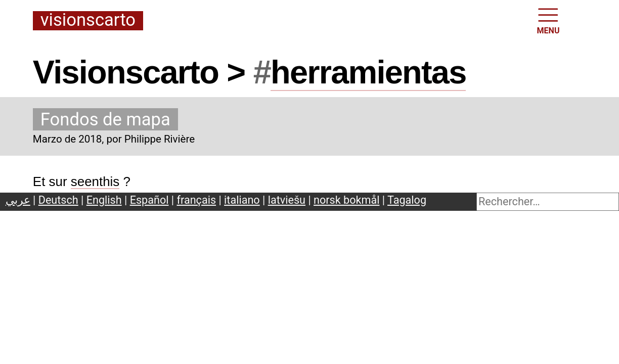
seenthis (95, 181)
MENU (548, 20)
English (104, 200)
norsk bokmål (346, 200)
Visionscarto (88, 20)
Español (149, 200)
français (197, 200)
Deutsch (58, 200)
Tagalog (407, 200)
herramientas (368, 72)
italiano (242, 200)
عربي (18, 200)
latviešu (287, 200)
